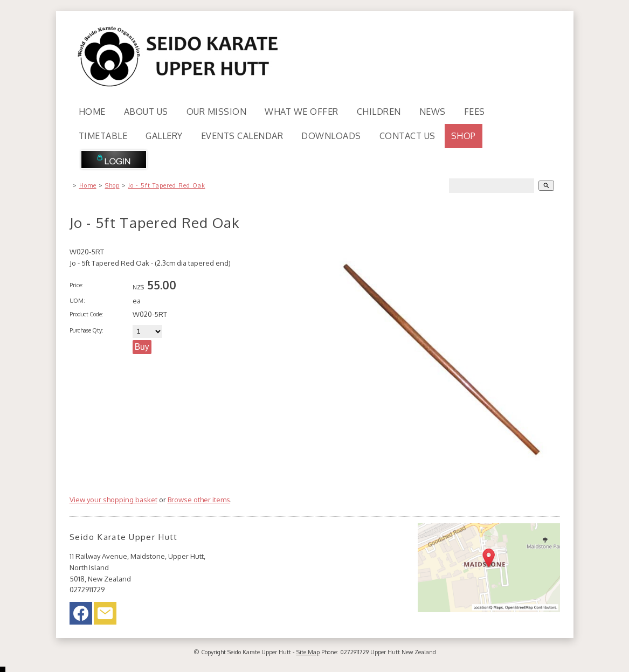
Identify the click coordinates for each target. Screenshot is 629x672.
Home (92, 112)
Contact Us (407, 136)
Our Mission (217, 112)
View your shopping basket (113, 500)
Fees (475, 112)
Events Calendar (242, 136)
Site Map (308, 652)
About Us (146, 112)
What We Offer (302, 112)
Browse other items (199, 500)
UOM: (77, 300)
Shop (464, 136)
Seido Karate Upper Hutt (259, 652)
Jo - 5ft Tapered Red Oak (167, 185)
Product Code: (87, 314)
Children (379, 112)
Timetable (103, 136)
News (433, 112)
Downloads (331, 136)
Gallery (164, 136)
